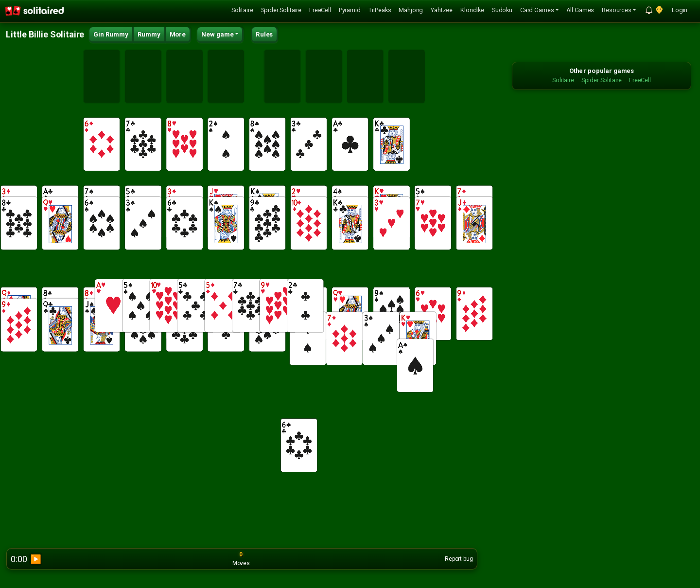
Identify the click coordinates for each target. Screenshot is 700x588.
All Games (580, 10)
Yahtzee (442, 10)
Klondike (472, 10)
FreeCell (320, 10)
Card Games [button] (537, 10)
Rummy (149, 34)
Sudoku (502, 10)
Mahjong (411, 10)
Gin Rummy (111, 34)
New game (218, 34)
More (178, 34)
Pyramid (350, 10)
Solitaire (242, 10)
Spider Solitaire (281, 10)
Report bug (459, 559)
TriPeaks (380, 10)
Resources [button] (617, 10)
